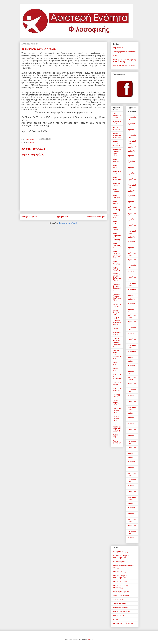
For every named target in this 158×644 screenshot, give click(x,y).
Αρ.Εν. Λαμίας (115, 203)
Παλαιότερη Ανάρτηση (96, 217)
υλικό (115, 56)
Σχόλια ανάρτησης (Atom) (68, 223)
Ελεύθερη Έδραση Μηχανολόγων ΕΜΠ (117, 331)
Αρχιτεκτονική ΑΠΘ (117, 305)
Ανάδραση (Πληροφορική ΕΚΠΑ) (117, 135)
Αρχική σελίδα (62, 217)
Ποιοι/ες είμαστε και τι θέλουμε (124, 52)
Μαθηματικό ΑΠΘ (117, 384)
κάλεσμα (116, 599)
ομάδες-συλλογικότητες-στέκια (124, 66)
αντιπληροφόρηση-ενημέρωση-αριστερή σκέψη (124, 61)
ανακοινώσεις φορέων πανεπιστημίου (121, 557)
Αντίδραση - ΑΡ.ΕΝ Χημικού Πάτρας (117, 152)
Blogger (90, 639)
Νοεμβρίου (132, 173)
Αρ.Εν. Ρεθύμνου (117, 263)
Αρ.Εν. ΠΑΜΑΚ (116, 223)
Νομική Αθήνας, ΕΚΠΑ (116, 403)
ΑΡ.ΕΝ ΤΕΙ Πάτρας (117, 122)
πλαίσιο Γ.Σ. (117, 615)
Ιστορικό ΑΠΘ (116, 370)
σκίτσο (115, 619)
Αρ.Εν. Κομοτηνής (117, 191)
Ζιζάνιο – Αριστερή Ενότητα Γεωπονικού (117, 342)
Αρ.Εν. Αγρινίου (116, 161)
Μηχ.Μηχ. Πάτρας (116, 396)
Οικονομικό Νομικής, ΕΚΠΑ (117, 411)
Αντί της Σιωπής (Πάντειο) (116, 143)
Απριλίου (131, 123)
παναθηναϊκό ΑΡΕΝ (120, 607)
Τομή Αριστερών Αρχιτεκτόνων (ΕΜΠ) (117, 428)
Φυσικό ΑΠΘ (115, 436)
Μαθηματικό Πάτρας (117, 390)
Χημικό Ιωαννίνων (117, 442)
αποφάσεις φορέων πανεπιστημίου (120, 577)
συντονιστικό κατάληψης (122, 623)
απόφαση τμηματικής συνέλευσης (121, 587)
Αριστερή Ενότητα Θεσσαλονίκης (117, 287)
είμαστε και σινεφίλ (120, 596)
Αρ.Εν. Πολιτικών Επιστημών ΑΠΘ (117, 255)
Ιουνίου (131, 147)
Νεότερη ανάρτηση (29, 217)
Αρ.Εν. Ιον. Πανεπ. (117, 185)
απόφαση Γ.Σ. (118, 581)
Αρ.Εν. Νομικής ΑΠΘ (116, 216)
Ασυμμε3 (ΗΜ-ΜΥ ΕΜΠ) (116, 312)
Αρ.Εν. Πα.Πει (115, 229)
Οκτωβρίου (132, 179)
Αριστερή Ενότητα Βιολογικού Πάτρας (117, 277)
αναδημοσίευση (119, 552)
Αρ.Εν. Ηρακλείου (117, 179)
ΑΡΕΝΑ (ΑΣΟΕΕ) (116, 128)
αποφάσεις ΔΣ (118, 572)
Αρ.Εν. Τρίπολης (116, 269)
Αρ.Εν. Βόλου (115, 167)
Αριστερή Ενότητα (120, 592)
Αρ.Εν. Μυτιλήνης (117, 209)
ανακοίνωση (32, 142)
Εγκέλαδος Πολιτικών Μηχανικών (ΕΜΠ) (117, 321)
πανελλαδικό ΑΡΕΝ (120, 611)
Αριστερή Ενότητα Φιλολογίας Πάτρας (117, 297)
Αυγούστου (132, 289)
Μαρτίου (131, 129)
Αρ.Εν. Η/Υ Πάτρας (117, 173)
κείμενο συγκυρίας (120, 603)
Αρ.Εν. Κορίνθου (116, 197)
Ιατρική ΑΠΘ (115, 364)
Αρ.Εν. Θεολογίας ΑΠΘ (117, 246)
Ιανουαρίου (132, 213)
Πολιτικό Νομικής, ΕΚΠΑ (116, 419)
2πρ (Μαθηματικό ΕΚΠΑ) (117, 115)
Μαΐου (130, 151)
